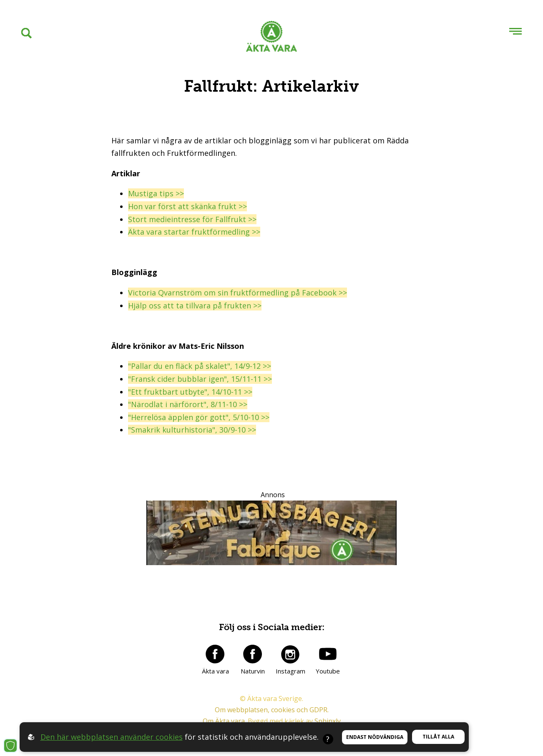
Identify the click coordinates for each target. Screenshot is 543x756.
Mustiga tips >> (156, 193)
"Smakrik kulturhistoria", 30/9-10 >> (192, 430)
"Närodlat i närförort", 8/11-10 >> (188, 404)
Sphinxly (328, 721)
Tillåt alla (438, 737)
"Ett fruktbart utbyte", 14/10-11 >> (190, 392)
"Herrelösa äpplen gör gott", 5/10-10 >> (199, 417)
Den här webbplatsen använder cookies (112, 737)
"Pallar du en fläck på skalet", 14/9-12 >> (200, 366)
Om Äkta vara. (224, 721)
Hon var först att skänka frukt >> (187, 206)
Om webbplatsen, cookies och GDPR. (272, 710)
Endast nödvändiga (375, 737)
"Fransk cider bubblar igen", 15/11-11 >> (200, 379)
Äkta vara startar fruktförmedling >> (194, 232)
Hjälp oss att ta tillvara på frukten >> (195, 305)
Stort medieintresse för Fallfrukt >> (192, 219)
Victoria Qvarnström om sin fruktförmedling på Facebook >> (238, 293)
